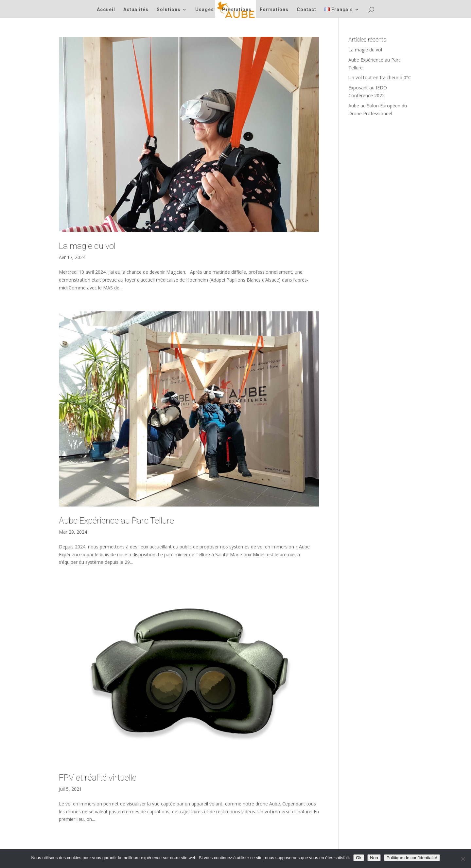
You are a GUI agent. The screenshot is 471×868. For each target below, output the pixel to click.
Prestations (237, 10)
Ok (359, 858)
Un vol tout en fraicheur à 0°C (380, 77)
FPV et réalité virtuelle (98, 778)
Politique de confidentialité (412, 858)
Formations (274, 10)
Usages (205, 10)
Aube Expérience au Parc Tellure (116, 521)
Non (374, 858)
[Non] (463, 859)
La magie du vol (87, 246)
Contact (306, 10)
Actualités (136, 10)
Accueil (106, 10)
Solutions (169, 10)
